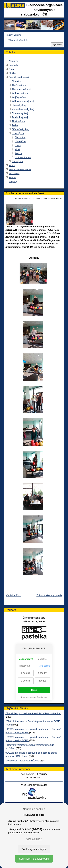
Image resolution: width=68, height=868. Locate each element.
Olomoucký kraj (20, 113)
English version (14, 35)
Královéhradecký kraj (23, 101)
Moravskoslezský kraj (23, 109)
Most (17, 149)
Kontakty (13, 65)
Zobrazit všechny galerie (49, 595)
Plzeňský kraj (19, 121)
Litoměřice (20, 141)
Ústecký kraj (18, 133)
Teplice (18, 153)
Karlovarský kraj (20, 93)
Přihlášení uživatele (18, 40)
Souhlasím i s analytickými (34, 859)
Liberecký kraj (19, 105)
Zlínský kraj (18, 161)
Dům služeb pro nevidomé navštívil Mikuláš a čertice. (33, 713)
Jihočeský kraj (19, 85)
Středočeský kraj (20, 129)
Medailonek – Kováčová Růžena (22, 761)
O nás (12, 69)
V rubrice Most (14, 595)
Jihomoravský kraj (21, 89)
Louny (18, 145)
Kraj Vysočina (19, 97)
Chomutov (20, 137)
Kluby (12, 165)
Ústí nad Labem (23, 157)
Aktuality (13, 61)
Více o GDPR (34, 839)
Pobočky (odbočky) (19, 77)
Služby (12, 73)
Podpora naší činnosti (20, 169)
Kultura (12, 177)
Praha (15, 125)
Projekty (13, 181)
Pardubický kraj (20, 117)
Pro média (14, 173)
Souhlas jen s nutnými (34, 849)
